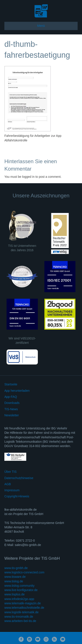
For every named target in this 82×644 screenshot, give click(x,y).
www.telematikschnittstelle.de (24, 608)
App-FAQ (11, 397)
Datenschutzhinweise (19, 478)
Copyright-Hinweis (17, 496)
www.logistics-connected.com (24, 572)
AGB (8, 484)
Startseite (11, 384)
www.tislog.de (14, 581)
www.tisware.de (15, 577)
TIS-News (11, 409)
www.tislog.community (19, 586)
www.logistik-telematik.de (21, 612)
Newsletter (12, 415)
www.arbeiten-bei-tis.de (20, 621)
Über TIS (10, 472)
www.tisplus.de (15, 594)
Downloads (12, 403)
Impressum (12, 490)
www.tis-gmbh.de (16, 568)
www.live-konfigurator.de (21, 590)
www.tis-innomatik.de (19, 617)
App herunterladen (17, 391)
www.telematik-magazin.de (23, 603)
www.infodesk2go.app (19, 599)
